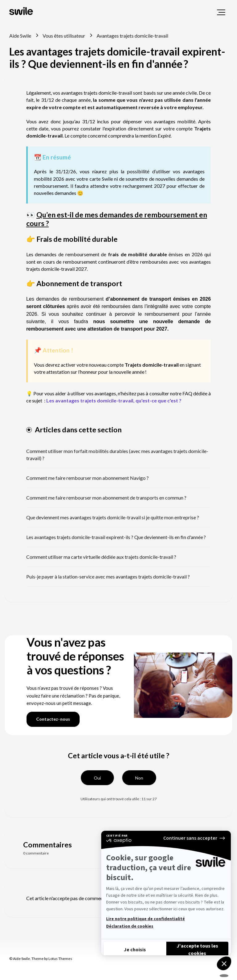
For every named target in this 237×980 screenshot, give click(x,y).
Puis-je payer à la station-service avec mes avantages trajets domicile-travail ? (108, 576)
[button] (221, 12)
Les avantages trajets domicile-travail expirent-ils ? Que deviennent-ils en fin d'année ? (116, 537)
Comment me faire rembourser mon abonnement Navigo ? (87, 478)
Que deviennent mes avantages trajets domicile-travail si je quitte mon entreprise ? (113, 517)
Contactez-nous (53, 719)
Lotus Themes (60, 959)
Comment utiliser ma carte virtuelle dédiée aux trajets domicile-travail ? (101, 557)
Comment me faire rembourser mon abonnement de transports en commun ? (106, 498)
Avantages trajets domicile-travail (132, 36)
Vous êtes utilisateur (64, 36)
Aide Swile (20, 36)
